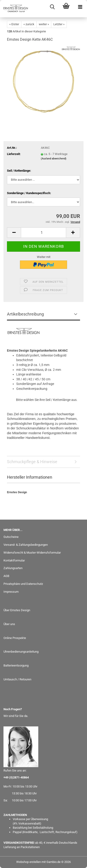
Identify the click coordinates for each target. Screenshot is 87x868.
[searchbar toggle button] (52, 7)
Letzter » (59, 24)
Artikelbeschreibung (25, 314)
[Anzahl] (43, 233)
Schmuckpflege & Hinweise (32, 462)
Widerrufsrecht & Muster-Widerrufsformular (32, 553)
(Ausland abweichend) (54, 159)
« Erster (14, 24)
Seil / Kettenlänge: (19, 171)
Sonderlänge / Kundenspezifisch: (29, 193)
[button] (14, 233)
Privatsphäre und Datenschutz (23, 584)
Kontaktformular (14, 560)
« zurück (29, 24)
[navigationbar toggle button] (80, 7)
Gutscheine (11, 537)
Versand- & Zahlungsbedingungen (26, 545)
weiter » (44, 24)
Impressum (11, 592)
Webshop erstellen (29, 862)
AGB (6, 576)
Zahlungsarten (13, 568)
